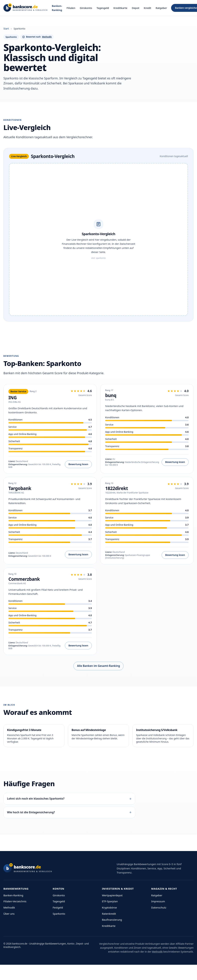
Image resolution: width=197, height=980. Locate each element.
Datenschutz (159, 907)
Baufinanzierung (112, 920)
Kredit (147, 8)
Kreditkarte (120, 8)
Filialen (71, 8)
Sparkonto (59, 914)
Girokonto (86, 8)
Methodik (9, 907)
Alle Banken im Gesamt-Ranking (98, 666)
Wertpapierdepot (112, 895)
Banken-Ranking (57, 8)
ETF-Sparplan (110, 901)
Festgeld (58, 907)
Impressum (158, 901)
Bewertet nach (37, 37)
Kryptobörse (109, 907)
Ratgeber (161, 8)
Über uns (9, 914)
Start (6, 29)
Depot (136, 8)
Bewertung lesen (78, 464)
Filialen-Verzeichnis (15, 901)
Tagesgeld (103, 8)
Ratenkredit (109, 914)
